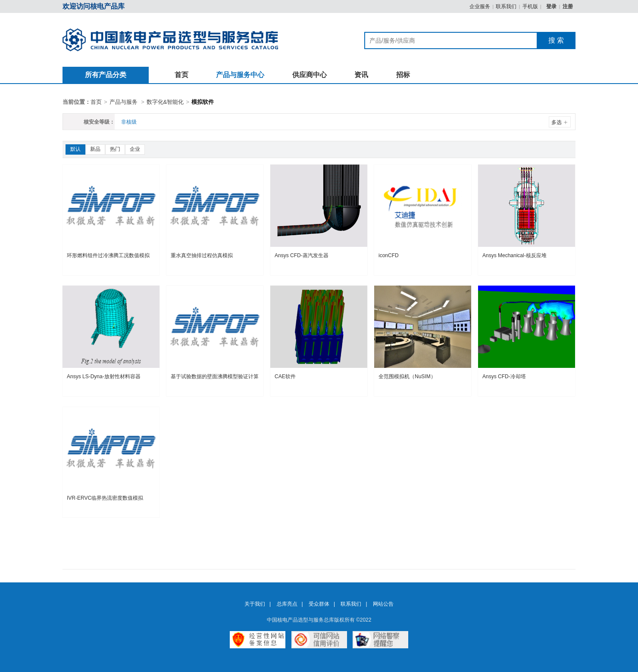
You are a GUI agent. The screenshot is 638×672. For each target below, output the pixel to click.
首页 (181, 75)
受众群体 (319, 604)
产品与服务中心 (240, 75)
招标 (403, 75)
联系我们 (506, 6)
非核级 (129, 122)
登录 (552, 6)
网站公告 (383, 604)
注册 (568, 6)
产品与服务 (124, 102)
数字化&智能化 (165, 102)
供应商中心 (310, 75)
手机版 (530, 6)
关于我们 (255, 604)
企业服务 (480, 6)
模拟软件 (203, 102)
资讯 (361, 75)
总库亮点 (287, 604)
